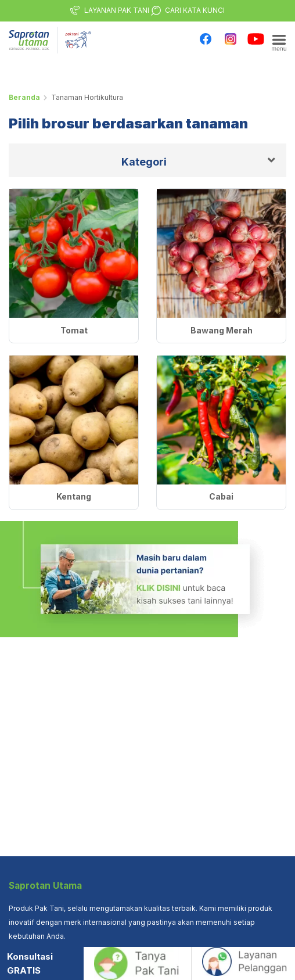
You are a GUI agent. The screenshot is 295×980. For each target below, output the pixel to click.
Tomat (74, 330)
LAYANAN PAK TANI (117, 10)
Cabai (221, 496)
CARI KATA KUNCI (195, 10)
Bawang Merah (222, 330)
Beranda (24, 97)
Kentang (74, 496)
